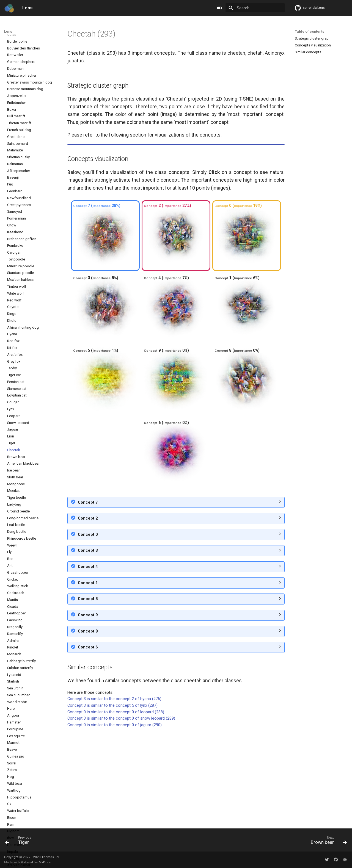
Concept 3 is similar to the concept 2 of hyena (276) (114, 793)
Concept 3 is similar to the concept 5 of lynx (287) (112, 800)
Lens (8, 31)
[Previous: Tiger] (20, 841)
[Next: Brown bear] (327, 841)
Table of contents (310, 31)
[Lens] (9, 8)
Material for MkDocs (36, 862)
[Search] (255, 8)
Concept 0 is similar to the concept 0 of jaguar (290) (115, 819)
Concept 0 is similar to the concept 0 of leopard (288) (116, 806)
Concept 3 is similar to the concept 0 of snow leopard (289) (121, 812)
